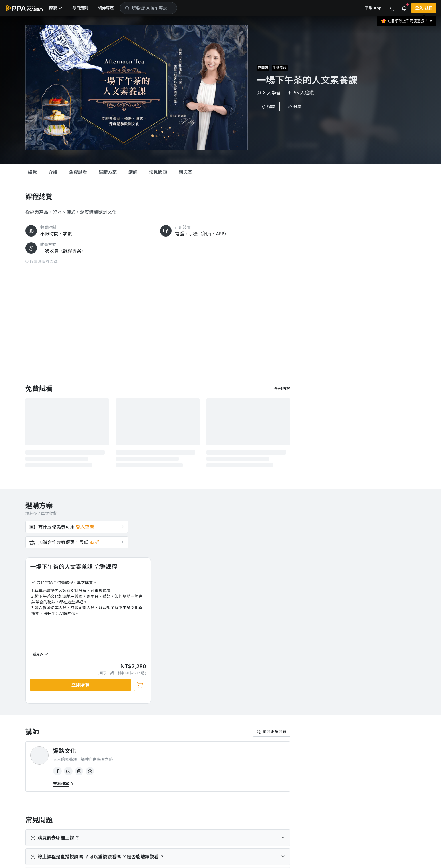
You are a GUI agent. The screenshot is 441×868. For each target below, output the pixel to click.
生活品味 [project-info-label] (280, 68)
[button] (56, 8)
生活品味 (39, 713)
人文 (66, 713)
